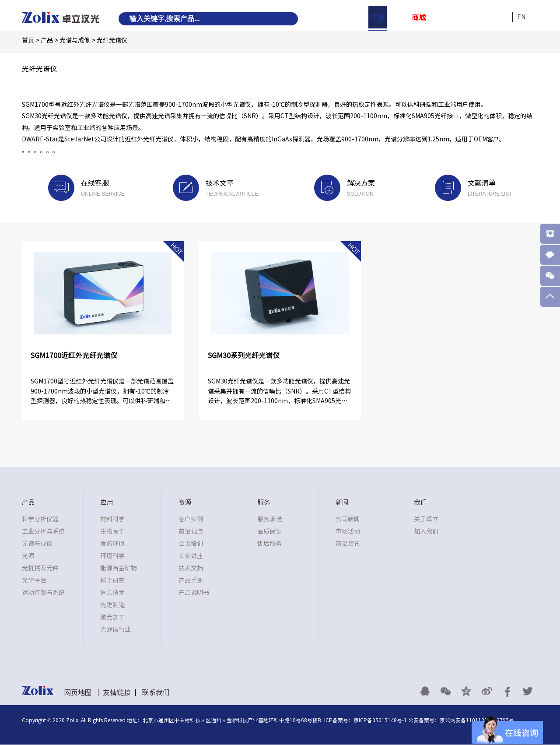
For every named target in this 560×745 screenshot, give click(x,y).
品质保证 (269, 531)
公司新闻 (348, 519)
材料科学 (112, 519)
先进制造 (112, 605)
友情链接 (117, 692)
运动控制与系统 (43, 593)
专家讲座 (191, 556)
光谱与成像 (75, 40)
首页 (28, 40)
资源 (439, 18)
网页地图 (78, 692)
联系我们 (156, 692)
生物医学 (112, 531)
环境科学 (112, 556)
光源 (28, 556)
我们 (501, 18)
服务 (460, 18)
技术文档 (191, 568)
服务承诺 (269, 519)
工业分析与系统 (43, 531)
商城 (419, 18)
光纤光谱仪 (112, 40)
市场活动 (348, 531)
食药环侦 (112, 544)
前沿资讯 (348, 544)
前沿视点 (191, 531)
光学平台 (34, 580)
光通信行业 (115, 629)
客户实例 (191, 519)
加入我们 (426, 531)
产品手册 (191, 580)
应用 (398, 18)
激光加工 (112, 617)
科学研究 (112, 580)
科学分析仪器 (40, 519)
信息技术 (112, 593)
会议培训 (191, 544)
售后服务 (269, 544)
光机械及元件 (40, 568)
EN (521, 17)
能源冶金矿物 (119, 568)
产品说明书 (194, 593)
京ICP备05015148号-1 (380, 720)
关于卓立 (426, 519)
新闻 (480, 18)
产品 (378, 18)
